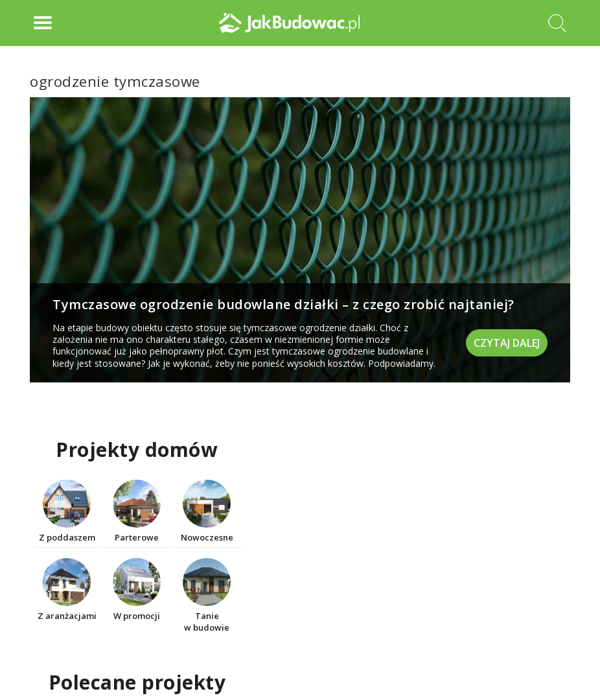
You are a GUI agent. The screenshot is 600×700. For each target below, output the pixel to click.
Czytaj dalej (507, 343)
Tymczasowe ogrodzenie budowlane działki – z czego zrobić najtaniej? (283, 304)
